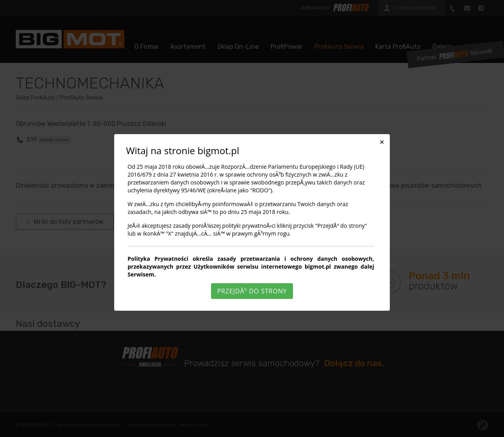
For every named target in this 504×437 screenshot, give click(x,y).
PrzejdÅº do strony (252, 291)
